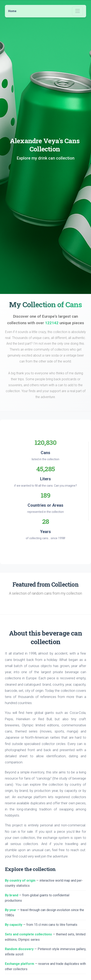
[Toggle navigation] (77, 11)
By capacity (14, 925)
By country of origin (20, 880)
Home (12, 11)
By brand (12, 895)
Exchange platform (20, 964)
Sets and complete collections (28, 934)
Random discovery (19, 949)
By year (11, 910)
